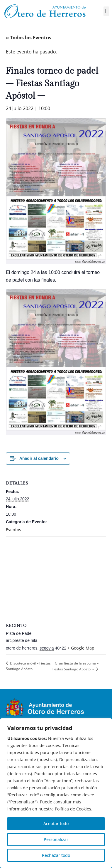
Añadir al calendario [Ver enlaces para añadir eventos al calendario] (39, 458)
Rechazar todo (56, 855)
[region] (56, 793)
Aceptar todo (56, 824)
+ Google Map (81, 648)
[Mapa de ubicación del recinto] (56, 579)
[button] (106, 11)
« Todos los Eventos (29, 38)
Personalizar (56, 839)
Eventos (13, 530)
